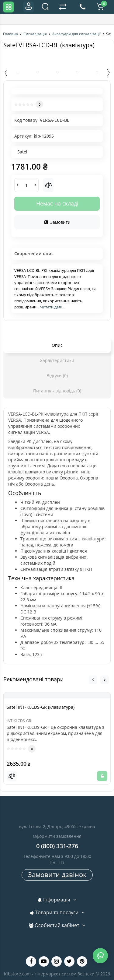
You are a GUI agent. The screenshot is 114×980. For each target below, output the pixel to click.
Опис (57, 345)
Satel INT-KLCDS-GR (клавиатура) (41, 707)
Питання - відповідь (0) (57, 391)
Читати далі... (52, 307)
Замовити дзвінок (57, 874)
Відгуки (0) (57, 376)
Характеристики (57, 360)
